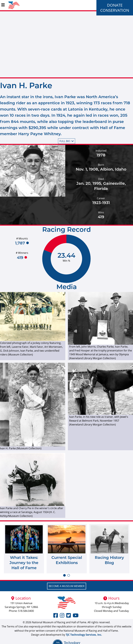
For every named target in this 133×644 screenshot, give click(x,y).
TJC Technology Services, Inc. (84, 635)
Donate (115, 5)
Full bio (67, 141)
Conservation (115, 10)
